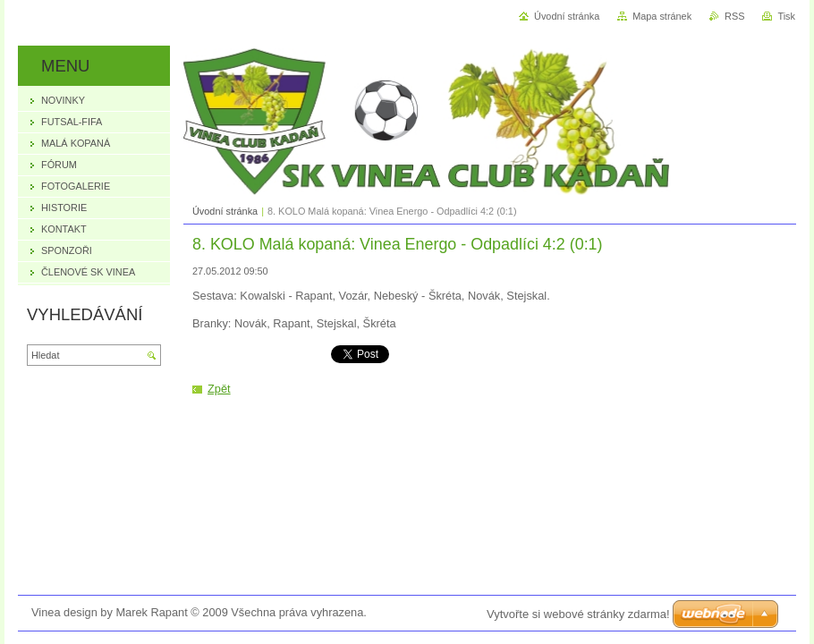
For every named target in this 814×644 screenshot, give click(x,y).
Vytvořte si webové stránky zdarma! (578, 614)
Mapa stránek (662, 16)
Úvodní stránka (225, 211)
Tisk (786, 16)
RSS (734, 16)
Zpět (219, 389)
